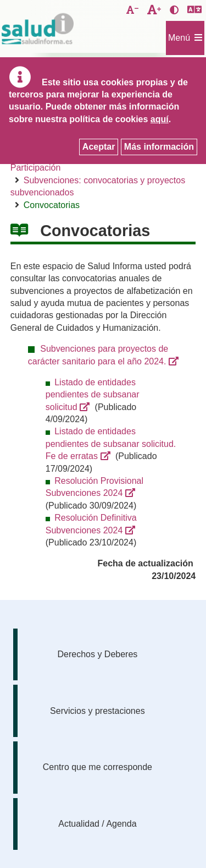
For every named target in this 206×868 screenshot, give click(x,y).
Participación (36, 168)
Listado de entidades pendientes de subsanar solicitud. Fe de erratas (111, 444)
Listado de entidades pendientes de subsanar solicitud (93, 395)
